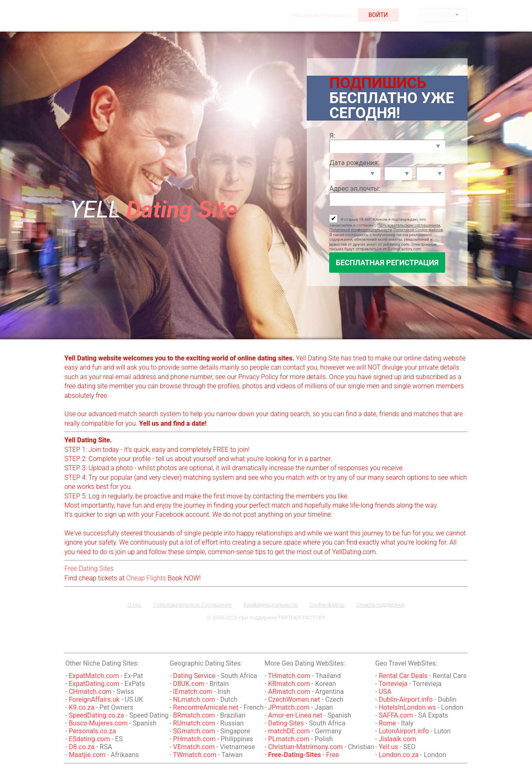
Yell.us (388, 747)
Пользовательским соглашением (409, 225)
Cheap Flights (146, 578)
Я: (332, 136)
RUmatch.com (195, 723)
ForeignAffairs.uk (95, 699)
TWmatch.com (195, 755)
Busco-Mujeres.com (98, 723)
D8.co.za (81, 747)
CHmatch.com (91, 692)
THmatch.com (289, 676)
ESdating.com (89, 739)
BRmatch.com (194, 715)
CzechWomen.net (294, 699)
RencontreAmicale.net (206, 707)
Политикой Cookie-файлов (418, 230)
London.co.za (399, 755)
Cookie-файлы (327, 605)
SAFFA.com (396, 715)
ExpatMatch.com (94, 676)
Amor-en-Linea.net (295, 715)
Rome (387, 723)
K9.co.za (82, 707)
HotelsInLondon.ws (407, 707)
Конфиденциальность (271, 605)
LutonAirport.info (404, 731)
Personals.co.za (92, 731)
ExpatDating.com (94, 684)
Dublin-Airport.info (406, 699)
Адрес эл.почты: (355, 189)
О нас (134, 605)
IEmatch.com (192, 692)
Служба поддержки (380, 605)
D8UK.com (189, 684)
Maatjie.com (87, 755)
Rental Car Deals (403, 676)
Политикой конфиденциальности (360, 230)
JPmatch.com (289, 707)
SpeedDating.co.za (96, 715)
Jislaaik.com (397, 739)
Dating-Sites (287, 723)
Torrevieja (393, 684)
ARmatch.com (289, 692)
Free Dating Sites (89, 569)
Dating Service (194, 676)
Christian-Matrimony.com (305, 747)
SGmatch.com (195, 731)
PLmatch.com (290, 739)
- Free (304, 755)
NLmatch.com (194, 699)
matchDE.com (290, 731)
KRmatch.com (289, 684)
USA (385, 692)
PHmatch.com (195, 739)
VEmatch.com (195, 747)
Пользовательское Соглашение (192, 605)
